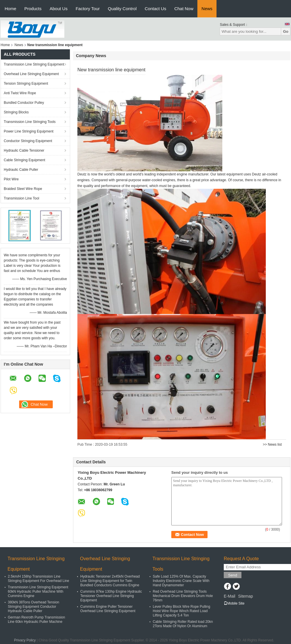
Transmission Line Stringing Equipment (34, 64)
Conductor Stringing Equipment (28, 141)
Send (233, 575)
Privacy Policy (25, 640)
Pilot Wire (11, 179)
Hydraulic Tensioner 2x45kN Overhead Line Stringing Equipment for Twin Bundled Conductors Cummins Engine (110, 581)
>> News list (272, 445)
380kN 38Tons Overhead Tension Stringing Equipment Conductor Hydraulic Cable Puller (33, 607)
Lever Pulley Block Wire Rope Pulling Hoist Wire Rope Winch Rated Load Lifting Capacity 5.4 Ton (181, 611)
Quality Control (122, 9)
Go (286, 31)
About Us (59, 9)
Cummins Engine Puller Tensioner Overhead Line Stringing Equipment (108, 609)
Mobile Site (234, 603)
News (207, 9)
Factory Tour (88, 9)
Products (33, 9)
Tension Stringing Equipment (26, 84)
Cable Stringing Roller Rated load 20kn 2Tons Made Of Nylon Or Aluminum (183, 624)
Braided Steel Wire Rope (23, 189)
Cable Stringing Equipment (24, 160)
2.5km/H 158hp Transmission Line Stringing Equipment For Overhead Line (38, 579)
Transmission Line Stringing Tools (30, 122)
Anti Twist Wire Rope (20, 93)
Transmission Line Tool (21, 198)
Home (10, 9)
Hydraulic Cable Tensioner (24, 150)
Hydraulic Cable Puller (21, 170)
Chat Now (184, 9)
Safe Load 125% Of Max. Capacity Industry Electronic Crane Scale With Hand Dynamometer (181, 581)
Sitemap (245, 596)
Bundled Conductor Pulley (24, 103)
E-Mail (230, 596)
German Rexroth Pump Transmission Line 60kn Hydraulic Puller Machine (36, 619)
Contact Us (155, 9)
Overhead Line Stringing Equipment (31, 74)
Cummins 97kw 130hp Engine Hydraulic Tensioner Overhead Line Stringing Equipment (111, 596)
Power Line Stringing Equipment (29, 131)
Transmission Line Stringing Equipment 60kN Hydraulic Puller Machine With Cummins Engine (38, 592)
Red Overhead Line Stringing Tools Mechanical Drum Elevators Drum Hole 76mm (183, 596)
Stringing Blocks (16, 112)
